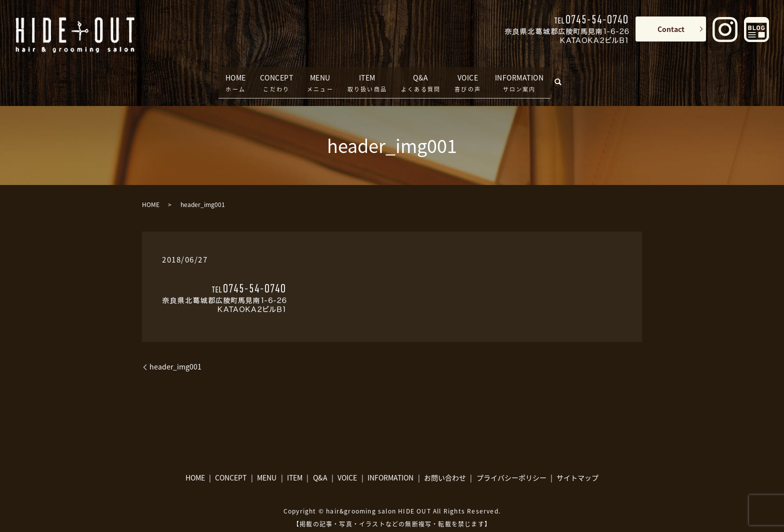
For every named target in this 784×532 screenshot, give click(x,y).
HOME (228, 76)
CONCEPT (273, 76)
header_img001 (175, 355)
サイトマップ (577, 465)
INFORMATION (524, 76)
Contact (671, 29)
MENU (320, 76)
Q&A (421, 76)
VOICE (468, 76)
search (571, 73)
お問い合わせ (445, 465)
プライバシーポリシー (511, 465)
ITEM (367, 76)
